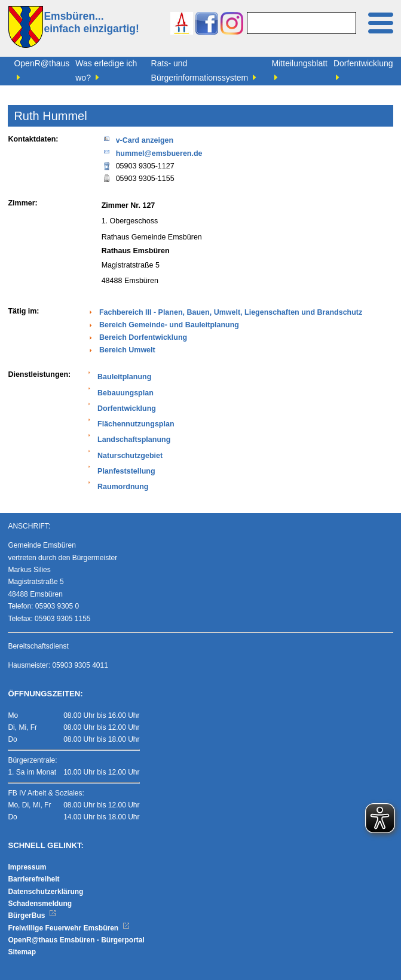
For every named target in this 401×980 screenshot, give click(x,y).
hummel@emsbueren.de (152, 153)
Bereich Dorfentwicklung (143, 337)
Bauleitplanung (124, 377)
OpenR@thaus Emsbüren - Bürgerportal (76, 940)
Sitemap (22, 952)
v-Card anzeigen (138, 139)
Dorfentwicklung (127, 408)
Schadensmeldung (40, 904)
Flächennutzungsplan (136, 424)
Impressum (27, 867)
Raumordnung (123, 487)
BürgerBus (32, 916)
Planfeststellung (126, 471)
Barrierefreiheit (33, 879)
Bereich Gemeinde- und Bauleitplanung (169, 325)
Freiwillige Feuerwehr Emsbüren (69, 928)
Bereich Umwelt (127, 350)
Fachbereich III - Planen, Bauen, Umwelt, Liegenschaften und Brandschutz (231, 312)
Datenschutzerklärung (45, 892)
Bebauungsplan (125, 393)
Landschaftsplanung (134, 440)
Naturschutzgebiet (130, 456)
